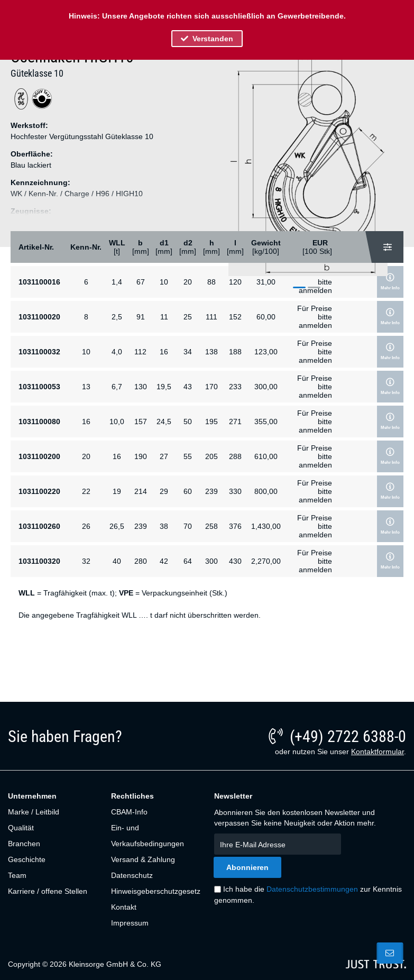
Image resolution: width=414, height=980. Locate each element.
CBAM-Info (129, 812)
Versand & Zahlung (143, 859)
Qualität (21, 828)
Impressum (130, 923)
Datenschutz (132, 875)
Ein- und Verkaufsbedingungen (148, 836)
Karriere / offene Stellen (48, 891)
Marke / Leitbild (34, 812)
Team (17, 875)
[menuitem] (54, 812)
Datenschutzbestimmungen (312, 889)
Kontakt (124, 907)
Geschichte (27, 859)
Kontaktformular (378, 752)
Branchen (24, 844)
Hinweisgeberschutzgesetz (155, 891)
